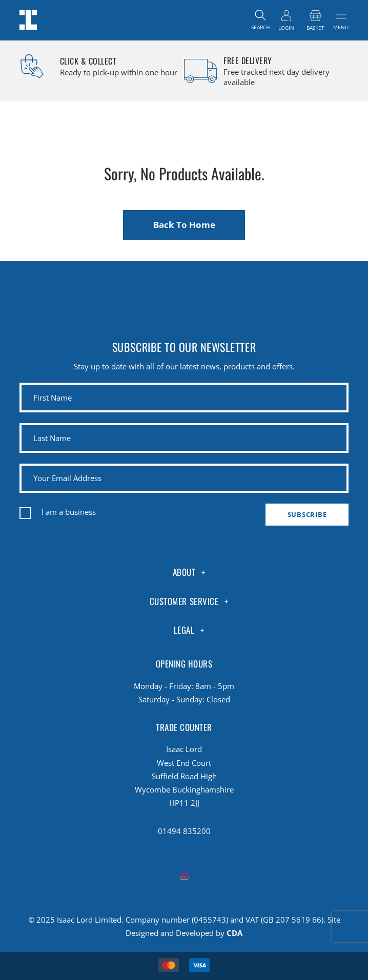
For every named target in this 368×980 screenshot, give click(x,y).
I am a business (69, 512)
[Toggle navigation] (341, 20)
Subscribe (307, 515)
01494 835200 (184, 831)
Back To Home (184, 225)
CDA (234, 933)
